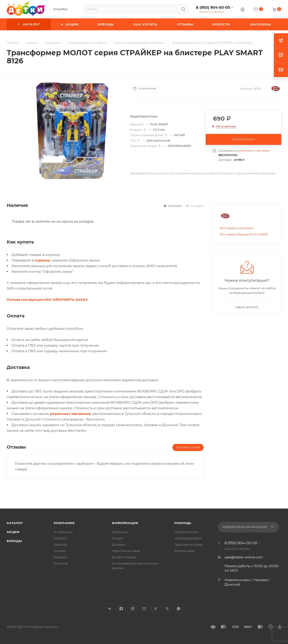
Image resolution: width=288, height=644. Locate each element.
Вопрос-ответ (185, 551)
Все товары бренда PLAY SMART (244, 234)
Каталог (15, 523)
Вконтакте (110, 609)
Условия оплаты (187, 532)
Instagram (133, 609)
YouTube (144, 609)
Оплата (117, 538)
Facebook (121, 609)
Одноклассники (156, 609)
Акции (13, 532)
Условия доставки (188, 538)
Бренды (14, 541)
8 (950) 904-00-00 (213, 8)
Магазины (120, 532)
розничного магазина (254, 151)
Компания (64, 523)
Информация (125, 523)
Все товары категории (237, 228)
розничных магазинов (70, 414)
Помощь (183, 523)
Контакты (61, 563)
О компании (63, 532)
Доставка (119, 544)
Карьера (60, 557)
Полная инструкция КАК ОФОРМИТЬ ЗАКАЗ (47, 300)
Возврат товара (124, 557)
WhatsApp (179, 609)
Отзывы (60, 551)
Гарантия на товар (126, 551)
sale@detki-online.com (244, 557)
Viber (167, 609)
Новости (60, 538)
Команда (61, 544)
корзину (42, 260)
